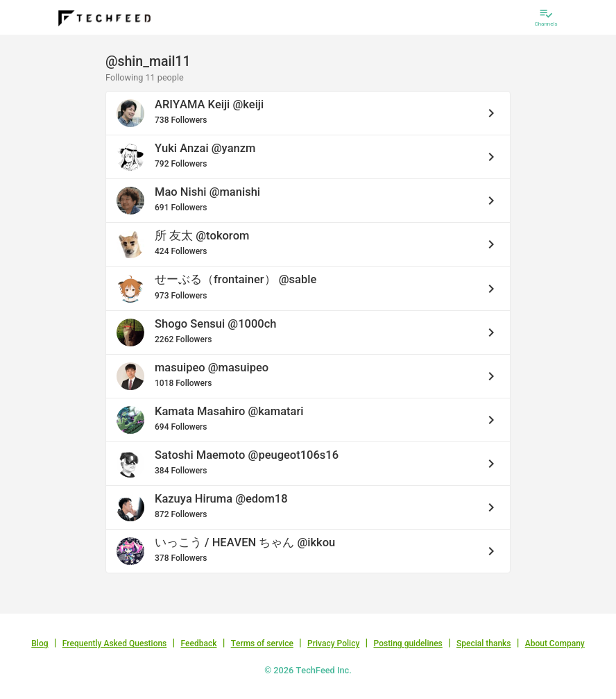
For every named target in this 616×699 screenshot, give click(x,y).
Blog (40, 643)
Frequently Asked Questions (115, 643)
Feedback (199, 643)
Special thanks (484, 643)
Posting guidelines (408, 643)
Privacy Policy (333, 643)
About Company (555, 643)
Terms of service (262, 643)
